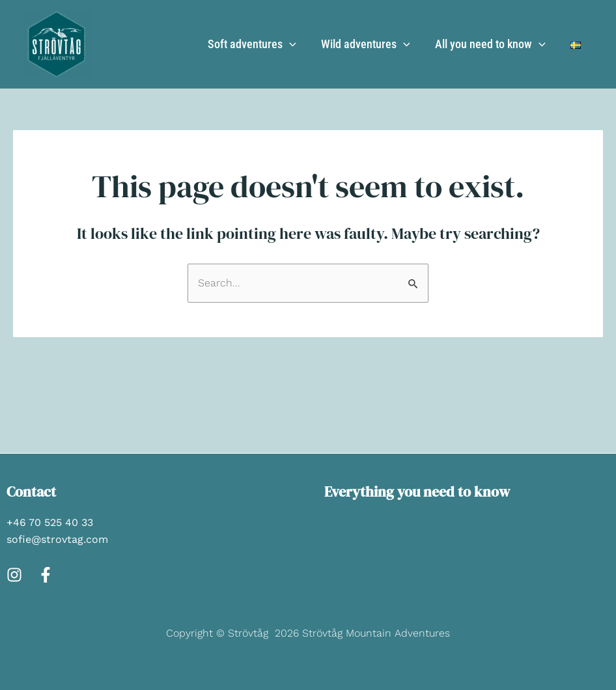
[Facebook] (46, 575)
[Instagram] (14, 575)
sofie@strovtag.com (57, 539)
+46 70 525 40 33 (50, 522)
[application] (295, 44)
